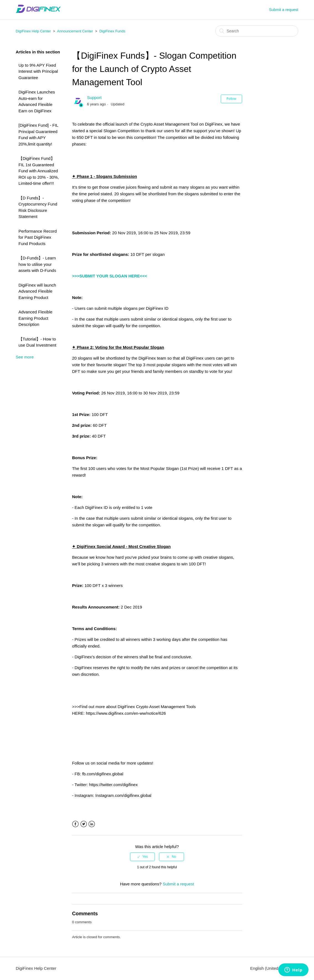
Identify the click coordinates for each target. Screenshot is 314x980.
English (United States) (272, 968)
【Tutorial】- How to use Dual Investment (37, 342)
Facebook (75, 824)
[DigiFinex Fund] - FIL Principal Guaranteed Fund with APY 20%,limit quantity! (38, 135)
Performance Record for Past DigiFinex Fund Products (38, 237)
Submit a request (284, 10)
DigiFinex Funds (112, 31)
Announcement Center (75, 31)
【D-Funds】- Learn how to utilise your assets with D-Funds (37, 264)
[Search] (257, 31)
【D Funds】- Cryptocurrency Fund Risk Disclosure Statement (38, 207)
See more (25, 357)
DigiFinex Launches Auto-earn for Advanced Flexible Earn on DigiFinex (37, 101)
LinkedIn (92, 824)
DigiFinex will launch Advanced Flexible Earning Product (37, 291)
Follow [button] (231, 99)
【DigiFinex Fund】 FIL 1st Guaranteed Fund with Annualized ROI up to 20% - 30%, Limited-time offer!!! (39, 171)
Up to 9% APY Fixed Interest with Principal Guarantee (38, 71)
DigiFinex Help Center (33, 31)
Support (94, 98)
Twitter (84, 824)
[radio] (142, 857)
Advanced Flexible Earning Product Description (36, 318)
